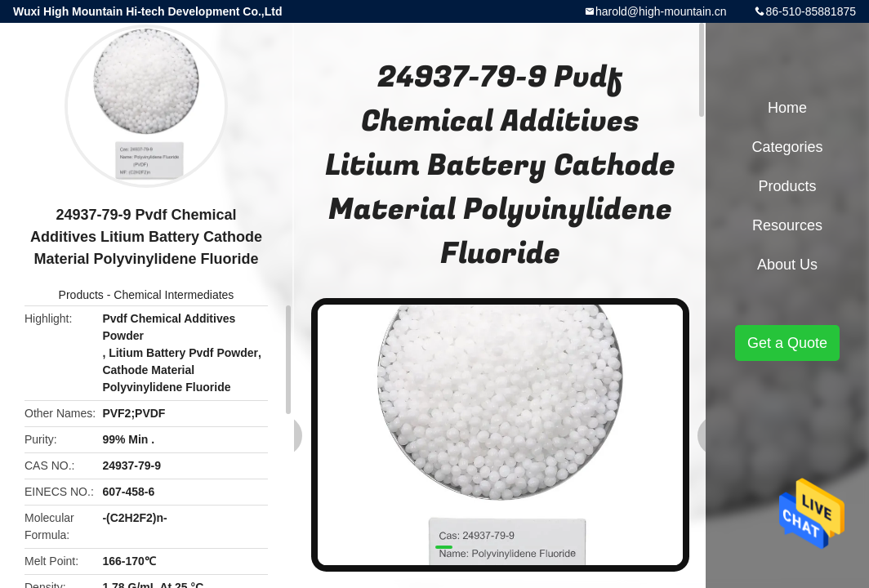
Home (787, 108)
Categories (787, 147)
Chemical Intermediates (174, 295)
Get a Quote (787, 343)
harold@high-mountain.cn (661, 11)
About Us (787, 265)
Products (81, 295)
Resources (787, 225)
